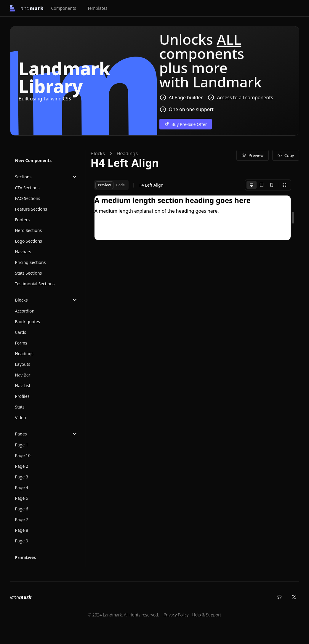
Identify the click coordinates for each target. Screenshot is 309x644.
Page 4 (22, 487)
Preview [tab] (105, 185)
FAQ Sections (28, 198)
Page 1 (22, 445)
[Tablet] (262, 185)
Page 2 (22, 466)
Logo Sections (29, 241)
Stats (20, 407)
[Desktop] (252, 185)
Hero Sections (29, 230)
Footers (23, 220)
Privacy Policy (176, 615)
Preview (253, 155)
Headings (24, 354)
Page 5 (22, 498)
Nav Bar (23, 375)
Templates (97, 8)
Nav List (23, 386)
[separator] (293, 218)
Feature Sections (31, 209)
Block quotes (28, 322)
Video (21, 418)
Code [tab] (120, 185)
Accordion (25, 311)
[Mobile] (272, 185)
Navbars (23, 252)
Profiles (22, 396)
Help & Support (206, 615)
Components (63, 8)
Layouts (23, 364)
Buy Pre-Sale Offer (186, 124)
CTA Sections (27, 188)
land (21, 597)
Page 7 (22, 519)
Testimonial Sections (35, 284)
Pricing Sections (31, 262)
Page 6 (22, 509)
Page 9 (22, 541)
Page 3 (22, 477)
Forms (21, 343)
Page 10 (23, 455)
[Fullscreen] (284, 185)
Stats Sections (29, 273)
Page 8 (22, 530)
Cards (21, 332)
